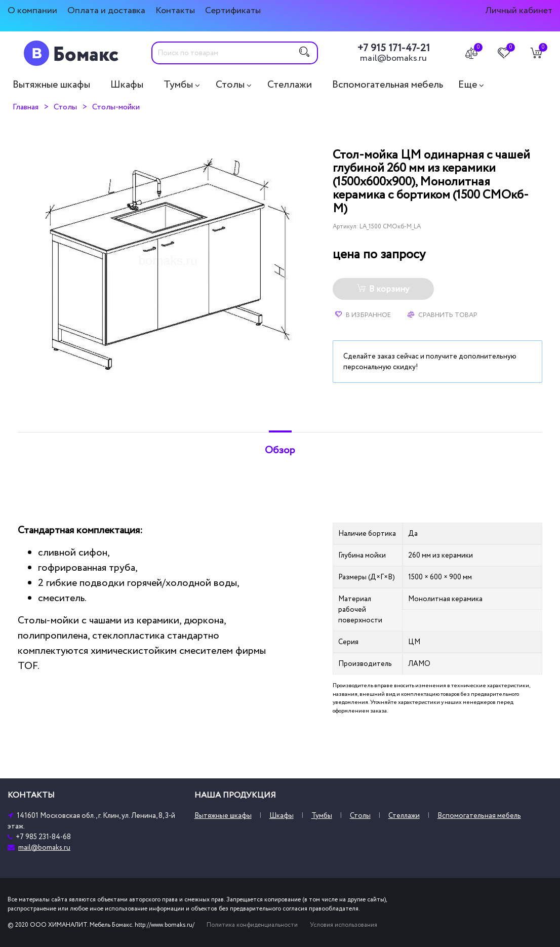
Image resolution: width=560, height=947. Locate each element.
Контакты (175, 10)
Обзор (280, 450)
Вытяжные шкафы (51, 85)
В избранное (363, 315)
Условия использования (344, 925)
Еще (468, 85)
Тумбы (178, 85)
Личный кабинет (519, 10)
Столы (230, 85)
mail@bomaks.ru (393, 58)
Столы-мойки (116, 107)
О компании (32, 10)
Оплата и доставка (106, 10)
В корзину (383, 289)
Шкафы (127, 85)
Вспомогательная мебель (388, 85)
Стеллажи (290, 85)
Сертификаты (233, 10)
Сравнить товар (443, 315)
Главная (26, 107)
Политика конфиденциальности (252, 925)
